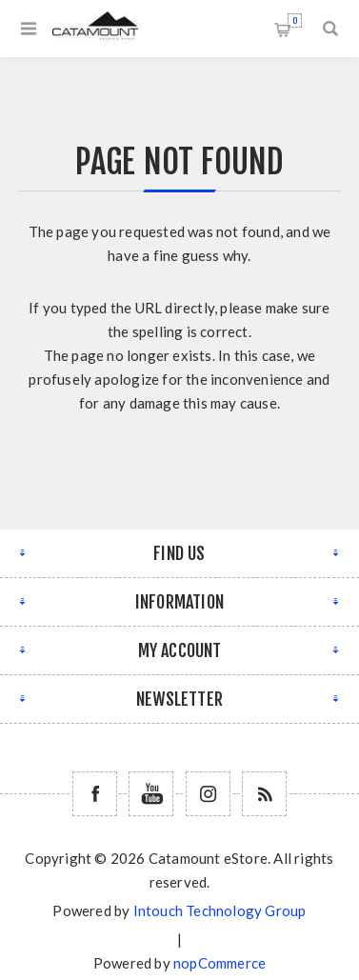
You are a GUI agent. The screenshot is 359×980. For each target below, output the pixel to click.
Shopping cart (295, 20)
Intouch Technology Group (220, 910)
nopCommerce (219, 963)
